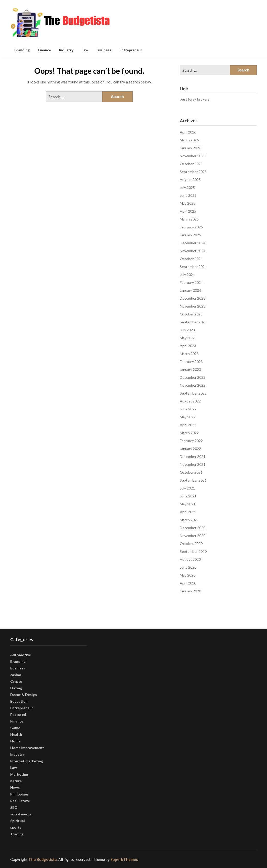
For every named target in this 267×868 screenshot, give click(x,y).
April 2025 (188, 211)
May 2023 (188, 338)
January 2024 (190, 290)
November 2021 (193, 464)
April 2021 (188, 512)
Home (15, 741)
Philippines (19, 794)
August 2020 (190, 559)
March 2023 (189, 354)
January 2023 (190, 369)
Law (85, 50)
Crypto (16, 681)
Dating (16, 688)
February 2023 (191, 362)
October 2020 (191, 543)
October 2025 (191, 164)
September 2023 (193, 322)
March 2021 (189, 520)
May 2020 (188, 575)
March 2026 (189, 140)
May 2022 (188, 417)
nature (16, 781)
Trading (17, 834)
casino (16, 675)
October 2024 (191, 259)
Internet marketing (27, 761)
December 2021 (193, 456)
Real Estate (20, 801)
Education (19, 701)
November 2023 (193, 306)
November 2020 (193, 536)
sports (16, 827)
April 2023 (188, 346)
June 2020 (188, 567)
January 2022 (190, 449)
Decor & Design (24, 695)
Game (15, 728)
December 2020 (193, 528)
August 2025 (190, 180)
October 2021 (191, 472)
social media (21, 814)
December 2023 (193, 298)
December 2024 (193, 243)
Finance (44, 50)
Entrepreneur (131, 50)
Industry (66, 50)
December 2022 (193, 377)
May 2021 (188, 504)
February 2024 (191, 282)
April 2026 (188, 132)
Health (16, 734)
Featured (18, 714)
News (15, 787)
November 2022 (193, 385)
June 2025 (188, 195)
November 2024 (193, 251)
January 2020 (190, 591)
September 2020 (193, 551)
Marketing (19, 774)
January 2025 (190, 235)
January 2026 (190, 148)
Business (104, 50)
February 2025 (191, 227)
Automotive (21, 655)
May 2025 (188, 203)
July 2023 (187, 330)
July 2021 (187, 488)
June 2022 (188, 409)
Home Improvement (27, 748)
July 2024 (187, 274)
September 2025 (193, 172)
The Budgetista (43, 859)
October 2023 (191, 314)
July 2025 (187, 187)
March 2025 (189, 219)
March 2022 (189, 433)
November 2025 (193, 156)
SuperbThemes (124, 859)
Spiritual (18, 821)
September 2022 (193, 393)
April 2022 (188, 425)
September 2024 (193, 267)
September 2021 (193, 480)
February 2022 (191, 441)
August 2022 (190, 401)
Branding (22, 50)
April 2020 (188, 583)
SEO (14, 807)
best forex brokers (195, 99)
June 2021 (188, 496)
